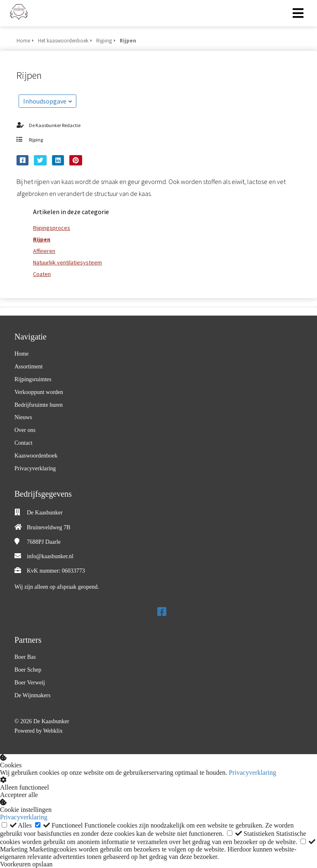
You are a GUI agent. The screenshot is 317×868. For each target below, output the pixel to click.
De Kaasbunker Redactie (55, 125)
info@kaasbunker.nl (50, 556)
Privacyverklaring (252, 772)
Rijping (36, 140)
